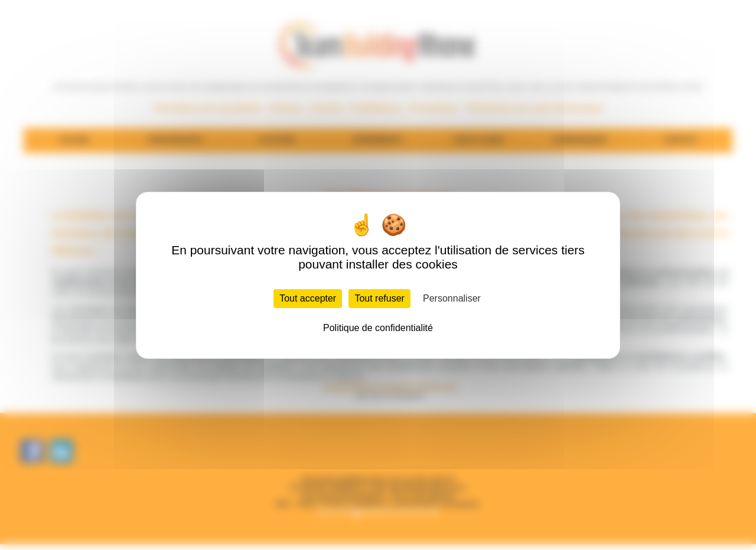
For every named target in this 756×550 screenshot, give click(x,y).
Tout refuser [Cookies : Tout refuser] (379, 298)
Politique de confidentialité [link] (378, 328)
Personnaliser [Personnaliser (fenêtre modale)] (452, 298)
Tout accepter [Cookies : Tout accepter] (308, 298)
